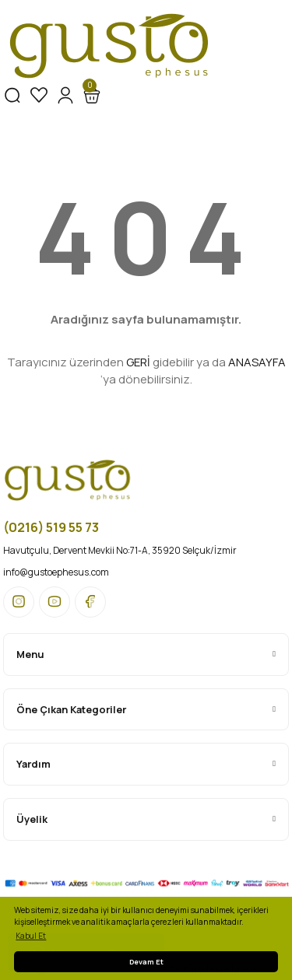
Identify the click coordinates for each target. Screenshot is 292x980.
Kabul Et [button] (31, 936)
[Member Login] (65, 95)
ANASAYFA (257, 362)
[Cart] (92, 95)
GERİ (138, 362)
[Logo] (109, 47)
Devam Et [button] (146, 962)
